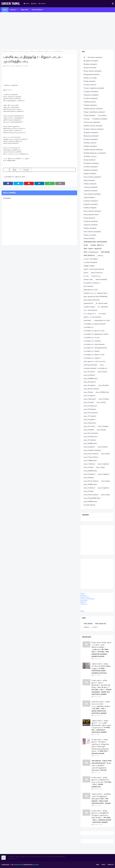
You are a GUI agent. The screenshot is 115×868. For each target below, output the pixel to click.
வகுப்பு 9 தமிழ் (105, 495)
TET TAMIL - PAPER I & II (97, 245)
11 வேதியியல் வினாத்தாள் (100, 119)
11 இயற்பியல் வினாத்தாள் (91, 95)
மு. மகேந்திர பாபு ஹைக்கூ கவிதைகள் (95, 324)
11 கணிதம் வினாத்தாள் (90, 105)
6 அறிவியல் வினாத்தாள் (91, 167)
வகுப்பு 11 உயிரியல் (89, 372)
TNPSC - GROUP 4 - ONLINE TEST (93, 249)
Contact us (84, 604)
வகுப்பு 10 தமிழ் (88, 392)
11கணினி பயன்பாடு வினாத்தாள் (93, 126)
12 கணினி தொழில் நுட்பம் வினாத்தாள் (95, 153)
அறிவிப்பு (100, 256)
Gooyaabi (36, 865)
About (34, 4)
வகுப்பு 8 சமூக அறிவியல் (91, 481)
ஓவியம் (86, 273)
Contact (42, 4)
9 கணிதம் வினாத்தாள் (90, 228)
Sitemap (83, 595)
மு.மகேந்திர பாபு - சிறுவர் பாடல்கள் (18, 51)
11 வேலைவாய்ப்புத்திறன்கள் (92, 122)
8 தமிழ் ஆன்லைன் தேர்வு (91, 215)
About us (83, 602)
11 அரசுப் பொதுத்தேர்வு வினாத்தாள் (94, 88)
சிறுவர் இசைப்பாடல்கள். (91, 290)
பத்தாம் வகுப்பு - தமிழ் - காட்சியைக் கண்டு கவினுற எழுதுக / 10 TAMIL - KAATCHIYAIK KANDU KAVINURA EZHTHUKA (101, 668)
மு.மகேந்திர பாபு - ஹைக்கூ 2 (92, 358)
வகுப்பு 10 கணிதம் (104, 385)
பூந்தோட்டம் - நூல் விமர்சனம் (92, 317)
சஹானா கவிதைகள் (101, 279)
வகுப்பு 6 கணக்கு (103, 447)
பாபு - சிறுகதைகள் (103, 307)
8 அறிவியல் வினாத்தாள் (91, 201)
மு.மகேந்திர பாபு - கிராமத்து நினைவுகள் (95, 348)
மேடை (102, 365)
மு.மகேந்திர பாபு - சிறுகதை (92, 351)
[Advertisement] (57, 31)
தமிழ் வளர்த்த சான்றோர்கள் (92, 300)
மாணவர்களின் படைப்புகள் (102, 320)
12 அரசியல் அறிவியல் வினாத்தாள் (94, 129)
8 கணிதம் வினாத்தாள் (90, 208)
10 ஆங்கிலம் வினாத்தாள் (91, 61)
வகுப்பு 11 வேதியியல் (90, 409)
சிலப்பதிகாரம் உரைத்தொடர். (92, 283)
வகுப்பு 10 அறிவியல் (90, 382)
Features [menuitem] (13, 10)
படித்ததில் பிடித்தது (89, 307)
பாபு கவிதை (102, 314)
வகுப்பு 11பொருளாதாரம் (91, 413)
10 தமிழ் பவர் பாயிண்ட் (90, 78)
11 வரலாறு (87, 119)
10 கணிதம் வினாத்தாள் (90, 64)
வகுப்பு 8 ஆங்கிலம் (104, 474)
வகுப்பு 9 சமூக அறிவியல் (91, 495)
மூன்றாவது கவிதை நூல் (90, 365)
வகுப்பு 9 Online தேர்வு (90, 484)
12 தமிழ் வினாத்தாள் (90, 160)
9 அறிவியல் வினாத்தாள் (91, 221)
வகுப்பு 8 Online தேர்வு (90, 471)
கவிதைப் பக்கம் (88, 279)
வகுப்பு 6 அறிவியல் (89, 375)
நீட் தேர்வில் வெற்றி (102, 303)
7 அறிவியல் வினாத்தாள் (91, 187)
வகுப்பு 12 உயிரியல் (89, 426)
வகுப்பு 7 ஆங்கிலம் (103, 464)
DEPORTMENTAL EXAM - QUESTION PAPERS (95, 242)
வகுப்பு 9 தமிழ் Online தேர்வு (92, 498)
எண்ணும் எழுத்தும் (89, 266)
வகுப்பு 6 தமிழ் (105, 454)
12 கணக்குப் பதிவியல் (90, 143)
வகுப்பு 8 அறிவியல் (89, 474)
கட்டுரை (86, 276)
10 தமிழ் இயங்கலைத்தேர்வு (92, 74)
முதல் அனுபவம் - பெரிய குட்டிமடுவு (94, 361)
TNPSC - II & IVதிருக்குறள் (91, 252)
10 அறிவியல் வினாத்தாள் (95, 57)
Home (26, 4)
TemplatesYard (18, 865)
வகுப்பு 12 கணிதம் (103, 426)
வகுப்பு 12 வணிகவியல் (90, 437)
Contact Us (111, 865)
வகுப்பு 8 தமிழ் (105, 481)
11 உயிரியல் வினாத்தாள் (91, 98)
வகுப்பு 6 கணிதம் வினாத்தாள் (92, 450)
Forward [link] (26, 170)
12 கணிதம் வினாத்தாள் (90, 146)
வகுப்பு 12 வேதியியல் (90, 416)
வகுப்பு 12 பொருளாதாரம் (91, 433)
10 (84, 57)
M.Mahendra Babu (10, 66)
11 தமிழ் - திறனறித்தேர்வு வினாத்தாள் (94, 112)
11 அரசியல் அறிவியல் (90, 85)
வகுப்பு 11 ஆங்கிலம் (90, 396)
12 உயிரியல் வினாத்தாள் (91, 139)
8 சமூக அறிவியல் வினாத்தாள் (92, 211)
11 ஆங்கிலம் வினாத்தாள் (91, 92)
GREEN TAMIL (11, 4)
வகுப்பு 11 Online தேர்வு (102, 392)
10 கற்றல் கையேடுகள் (90, 68)
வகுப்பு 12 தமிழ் (102, 372)
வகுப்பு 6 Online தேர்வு (90, 443)
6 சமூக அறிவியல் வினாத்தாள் (92, 177)
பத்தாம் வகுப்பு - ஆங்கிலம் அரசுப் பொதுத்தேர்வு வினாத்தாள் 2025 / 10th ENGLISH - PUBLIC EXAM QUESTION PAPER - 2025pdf (101, 799)
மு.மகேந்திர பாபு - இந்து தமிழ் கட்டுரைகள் (96, 334)
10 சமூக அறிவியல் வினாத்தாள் (93, 71)
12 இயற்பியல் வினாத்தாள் (91, 136)
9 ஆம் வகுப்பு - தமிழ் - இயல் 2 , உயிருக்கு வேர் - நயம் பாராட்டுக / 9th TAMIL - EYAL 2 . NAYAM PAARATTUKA (101, 782)
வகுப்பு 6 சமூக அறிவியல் (91, 454)
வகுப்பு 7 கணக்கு (89, 467)
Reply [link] (14, 170)
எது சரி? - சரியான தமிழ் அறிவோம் (94, 269)
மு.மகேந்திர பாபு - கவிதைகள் (92, 341)
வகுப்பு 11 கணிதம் (104, 399)
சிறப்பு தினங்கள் (88, 286)
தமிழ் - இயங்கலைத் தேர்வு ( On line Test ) (96, 297)
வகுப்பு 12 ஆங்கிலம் (90, 420)
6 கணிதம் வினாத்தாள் (90, 174)
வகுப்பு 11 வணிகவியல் (90, 406)
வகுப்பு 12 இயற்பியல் (90, 423)
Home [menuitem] (5, 10)
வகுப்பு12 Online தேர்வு (90, 502)
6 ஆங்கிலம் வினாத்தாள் (91, 170)
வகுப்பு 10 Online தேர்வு (90, 379)
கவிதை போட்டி (96, 276)
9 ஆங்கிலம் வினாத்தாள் (91, 225)
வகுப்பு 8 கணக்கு (89, 478)
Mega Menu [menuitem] (25, 10)
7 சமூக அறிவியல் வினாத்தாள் (92, 194)
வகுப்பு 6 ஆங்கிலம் (89, 447)
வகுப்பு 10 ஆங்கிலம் (90, 385)
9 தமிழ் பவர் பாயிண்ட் (90, 235)
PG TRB (86, 245)
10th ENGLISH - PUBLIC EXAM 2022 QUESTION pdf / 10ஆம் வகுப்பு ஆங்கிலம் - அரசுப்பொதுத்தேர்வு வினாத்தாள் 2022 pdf (102, 765)
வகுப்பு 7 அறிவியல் (89, 464)
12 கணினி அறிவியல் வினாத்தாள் (93, 150)
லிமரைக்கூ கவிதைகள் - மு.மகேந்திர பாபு (95, 368)
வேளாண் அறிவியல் (90, 505)
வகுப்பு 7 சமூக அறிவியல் (91, 457)
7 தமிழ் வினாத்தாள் (89, 197)
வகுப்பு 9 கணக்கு (89, 491)
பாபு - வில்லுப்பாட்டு (90, 314)
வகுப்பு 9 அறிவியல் (89, 488)
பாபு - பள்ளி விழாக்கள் (90, 310)
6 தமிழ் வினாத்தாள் (89, 180)
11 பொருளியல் (102, 115)
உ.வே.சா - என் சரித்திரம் (91, 259)
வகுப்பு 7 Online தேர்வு (90, 461)
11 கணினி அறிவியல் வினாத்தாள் (93, 109)
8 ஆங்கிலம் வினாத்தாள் (91, 204)
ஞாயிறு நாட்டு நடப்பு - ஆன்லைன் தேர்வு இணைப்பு (95, 293)
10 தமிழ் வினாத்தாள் (90, 81)
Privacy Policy (85, 597)
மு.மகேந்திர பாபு (89, 327)
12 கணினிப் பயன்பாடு (90, 156)
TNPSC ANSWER (105, 252)
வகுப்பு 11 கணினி (89, 402)
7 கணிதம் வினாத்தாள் (90, 184)
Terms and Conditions (88, 599)
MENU (82, 611)
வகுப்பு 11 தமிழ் (101, 402)
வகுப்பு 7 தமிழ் (100, 467)
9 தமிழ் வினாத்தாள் (89, 238)
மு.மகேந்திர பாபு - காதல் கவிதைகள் (94, 344)
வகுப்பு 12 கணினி (89, 430)
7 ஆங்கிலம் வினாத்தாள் (91, 191)
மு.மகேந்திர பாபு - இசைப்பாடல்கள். (94, 331)
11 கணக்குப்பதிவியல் (90, 102)
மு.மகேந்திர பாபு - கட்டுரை (92, 338)
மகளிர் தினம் (87, 320)
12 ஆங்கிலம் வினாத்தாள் (91, 133)
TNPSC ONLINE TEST (89, 256)
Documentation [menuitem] (37, 10)
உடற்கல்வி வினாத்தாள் (90, 262)
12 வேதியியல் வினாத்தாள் (91, 163)
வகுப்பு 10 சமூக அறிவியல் (91, 389)
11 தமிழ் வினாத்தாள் (89, 115)
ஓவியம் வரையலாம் (97, 273)
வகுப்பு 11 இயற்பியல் (90, 399)
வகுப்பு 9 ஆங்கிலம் (103, 488)
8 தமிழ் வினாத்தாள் (89, 218)
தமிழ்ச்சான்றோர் (88, 303)
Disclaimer (84, 601)
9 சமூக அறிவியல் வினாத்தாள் (92, 232)
